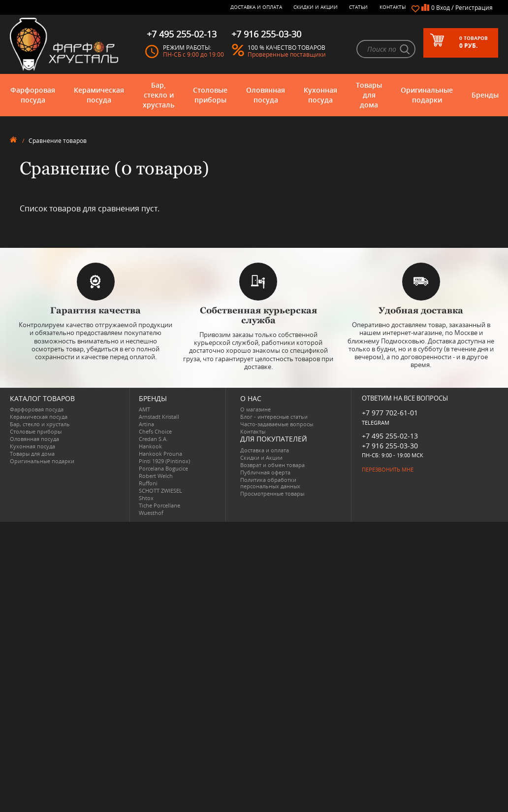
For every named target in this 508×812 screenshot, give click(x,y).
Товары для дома (369, 95)
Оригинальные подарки (427, 95)
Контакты (393, 7)
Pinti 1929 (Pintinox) (164, 461)
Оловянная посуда (266, 95)
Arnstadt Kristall (159, 417)
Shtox (146, 498)
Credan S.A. (153, 439)
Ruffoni (148, 483)
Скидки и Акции (316, 7)
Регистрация (474, 8)
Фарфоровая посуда (33, 95)
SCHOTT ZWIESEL (160, 491)
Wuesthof (151, 513)
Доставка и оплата (256, 7)
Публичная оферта (265, 472)
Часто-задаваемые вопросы (277, 424)
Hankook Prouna (160, 454)
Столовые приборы (210, 95)
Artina (146, 424)
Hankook (150, 446)
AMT (144, 409)
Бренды (485, 95)
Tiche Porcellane (159, 505)
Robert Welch (156, 476)
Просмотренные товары (272, 493)
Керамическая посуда (99, 95)
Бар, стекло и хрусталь (159, 95)
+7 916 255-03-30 (390, 446)
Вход (443, 8)
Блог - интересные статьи (274, 417)
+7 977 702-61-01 (390, 413)
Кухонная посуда (320, 95)
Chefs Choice (155, 431)
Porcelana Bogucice (163, 468)
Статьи (358, 7)
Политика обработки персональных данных (270, 483)
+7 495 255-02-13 (390, 436)
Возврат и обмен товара (272, 465)
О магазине (255, 409)
